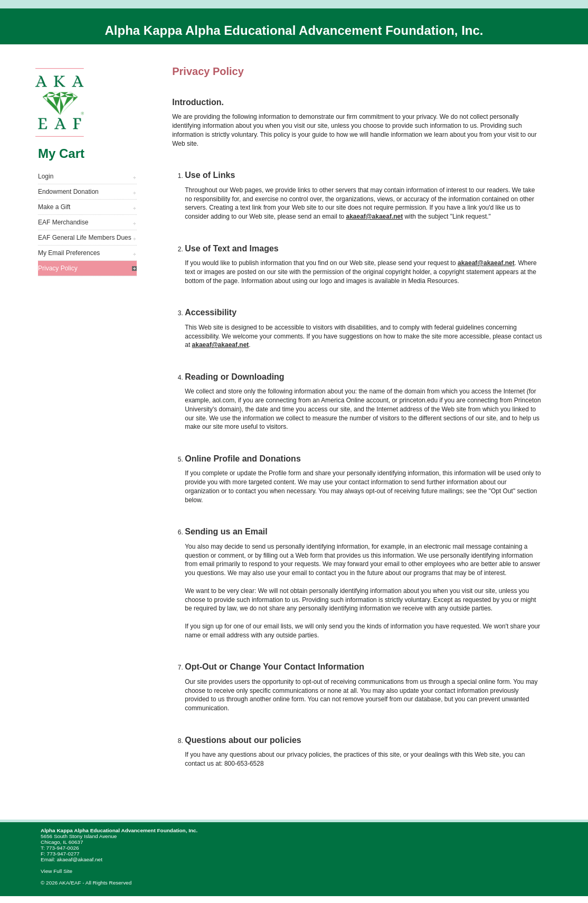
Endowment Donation (68, 192)
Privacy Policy (58, 268)
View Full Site (56, 871)
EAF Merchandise (63, 222)
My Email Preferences (69, 253)
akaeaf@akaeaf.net (375, 217)
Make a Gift (54, 207)
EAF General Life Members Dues (85, 238)
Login (46, 176)
